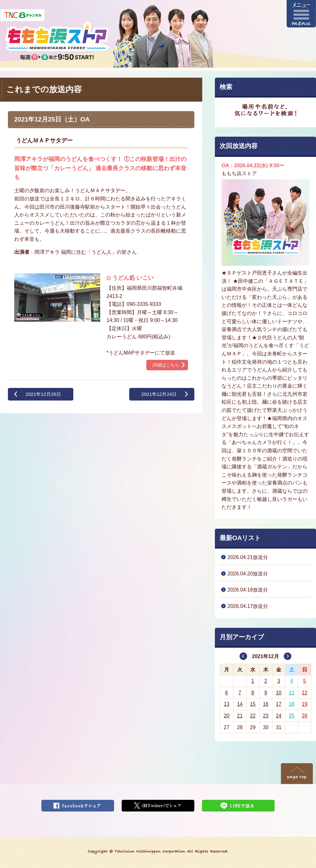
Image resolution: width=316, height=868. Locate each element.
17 (279, 704)
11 (292, 693)
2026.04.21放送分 (248, 557)
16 (266, 704)
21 (240, 716)
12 (305, 693)
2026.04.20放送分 (248, 574)
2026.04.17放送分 (248, 606)
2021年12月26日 (43, 394)
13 (227, 704)
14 (240, 704)
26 (305, 716)
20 (227, 716)
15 (253, 704)
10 (279, 693)
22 (253, 716)
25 (292, 716)
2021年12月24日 (159, 394)
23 (266, 716)
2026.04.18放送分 (248, 590)
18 (292, 704)
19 (305, 704)
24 (279, 716)
